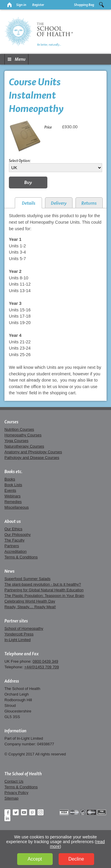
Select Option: (20, 161)
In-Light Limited (18, 640)
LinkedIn (7, 818)
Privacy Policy (16, 793)
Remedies (13, 502)
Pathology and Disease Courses (32, 458)
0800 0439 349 (45, 661)
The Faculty (15, 540)
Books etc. (13, 472)
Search (102, 5)
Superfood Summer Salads (28, 579)
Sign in (21, 5)
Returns (89, 203)
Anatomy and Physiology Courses (33, 452)
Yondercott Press (19, 634)
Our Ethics (13, 529)
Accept (35, 859)
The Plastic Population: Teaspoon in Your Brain (44, 596)
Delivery (59, 203)
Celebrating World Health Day (30, 601)
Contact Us (14, 781)
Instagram (41, 812)
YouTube (24, 812)
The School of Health (23, 774)
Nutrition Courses (19, 429)
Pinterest (32, 812)
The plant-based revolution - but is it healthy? (43, 584)
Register (38, 5)
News (9, 571)
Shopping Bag (84, 5)
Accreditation (16, 551)
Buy (28, 182)
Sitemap (12, 798)
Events (10, 490)
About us (13, 521)
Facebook (7, 812)
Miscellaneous (17, 507)
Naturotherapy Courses (24, 446)
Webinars (12, 496)
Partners (12, 546)
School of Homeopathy (24, 628)
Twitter (16, 812)
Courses (11, 422)
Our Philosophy (18, 535)
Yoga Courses (16, 441)
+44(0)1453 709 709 (42, 667)
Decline (76, 859)
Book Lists (13, 485)
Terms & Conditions (21, 557)
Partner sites (16, 621)
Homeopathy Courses (23, 435)
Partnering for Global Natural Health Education (44, 590)
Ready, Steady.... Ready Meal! (30, 607)
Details (29, 203)
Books (10, 479)
